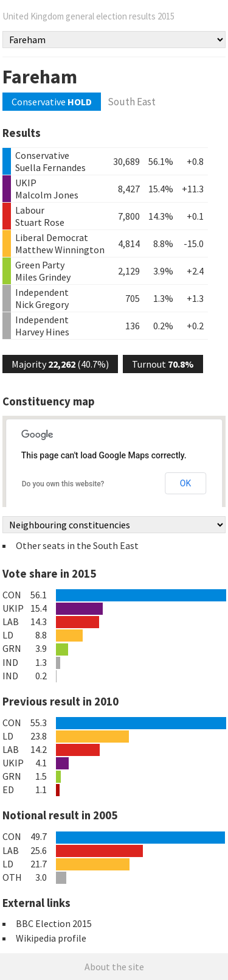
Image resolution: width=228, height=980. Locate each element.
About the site (114, 967)
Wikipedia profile (51, 938)
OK (185, 483)
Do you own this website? (63, 484)
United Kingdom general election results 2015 (88, 16)
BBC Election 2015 (54, 923)
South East (132, 102)
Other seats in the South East (77, 545)
